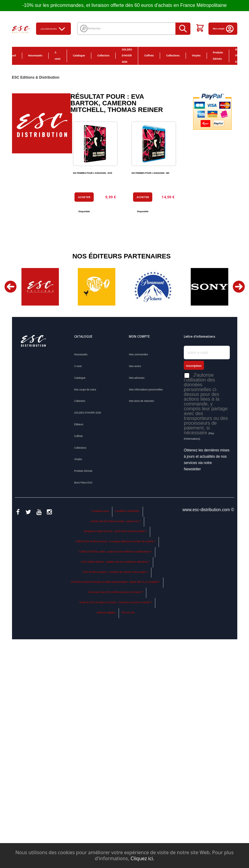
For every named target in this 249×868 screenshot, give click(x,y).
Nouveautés (35, 56)
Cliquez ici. (142, 858)
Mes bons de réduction (141, 401)
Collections (173, 56)
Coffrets (149, 56)
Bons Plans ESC (238, 56)
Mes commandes (138, 354)
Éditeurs (79, 424)
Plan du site (128, 613)
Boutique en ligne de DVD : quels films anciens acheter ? (115, 531)
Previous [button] (11, 287)
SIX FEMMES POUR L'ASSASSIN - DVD (93, 173)
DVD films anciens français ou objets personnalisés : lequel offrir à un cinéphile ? (115, 582)
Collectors (103, 56)
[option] (40, 287)
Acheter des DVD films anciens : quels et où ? (115, 521)
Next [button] (239, 287)
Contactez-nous (100, 511)
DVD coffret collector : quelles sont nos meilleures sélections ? (115, 562)
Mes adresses (137, 378)
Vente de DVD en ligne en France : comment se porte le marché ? (116, 602)
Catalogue (79, 56)
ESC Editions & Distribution (36, 77)
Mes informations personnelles (146, 390)
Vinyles (196, 56)
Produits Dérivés (218, 56)
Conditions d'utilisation (127, 511)
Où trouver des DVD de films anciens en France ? (115, 592)
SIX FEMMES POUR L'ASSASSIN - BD (150, 173)
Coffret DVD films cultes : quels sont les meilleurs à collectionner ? (115, 552)
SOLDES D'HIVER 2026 (127, 56)
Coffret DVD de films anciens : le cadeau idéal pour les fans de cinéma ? (116, 541)
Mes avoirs (135, 366)
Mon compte (224, 29)
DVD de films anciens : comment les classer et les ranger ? (115, 572)
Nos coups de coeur (85, 390)
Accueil (12, 56)
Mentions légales (106, 613)
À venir (58, 56)
